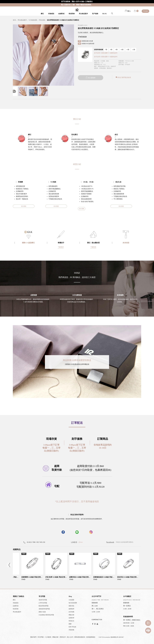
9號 (116, 50)
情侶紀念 (71, 621)
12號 (134, 50)
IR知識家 (71, 600)
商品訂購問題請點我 (123, 77)
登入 (128, 11)
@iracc (81, 542)
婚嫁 (70, 624)
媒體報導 (71, 609)
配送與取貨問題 (44, 606)
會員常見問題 (43, 600)
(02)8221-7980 (96, 600)
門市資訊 (145, 11)
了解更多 (61, 247)
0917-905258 (105, 600)
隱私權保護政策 (80, 637)
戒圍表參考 (114, 53)
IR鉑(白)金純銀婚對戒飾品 (120, 542)
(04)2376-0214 (127, 600)
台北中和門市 (96, 596)
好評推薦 (71, 612)
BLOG (105, 14)
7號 (106, 50)
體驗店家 (71, 615)
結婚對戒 (61, 14)
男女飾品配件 (83, 14)
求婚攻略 (71, 630)
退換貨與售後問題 (44, 609)
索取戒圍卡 (105, 53)
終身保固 (126, 243)
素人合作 (70, 637)
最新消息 (71, 606)
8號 (111, 50)
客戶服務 (95, 14)
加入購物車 (91, 78)
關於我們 (33, 637)
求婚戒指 (51, 14)
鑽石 (42, 14)
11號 (128, 50)
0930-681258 (136, 600)
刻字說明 (97, 53)
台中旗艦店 (127, 596)
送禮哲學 (71, 618)
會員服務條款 (91, 637)
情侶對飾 (72, 14)
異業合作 (63, 637)
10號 (122, 50)
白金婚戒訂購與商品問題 (46, 615)
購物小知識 (42, 612)
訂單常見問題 (43, 603)
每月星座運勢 (73, 603)
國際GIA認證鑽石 (28, 243)
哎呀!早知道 (72, 627)
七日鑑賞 (48, 637)
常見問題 (41, 637)
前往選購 (24, 206)
